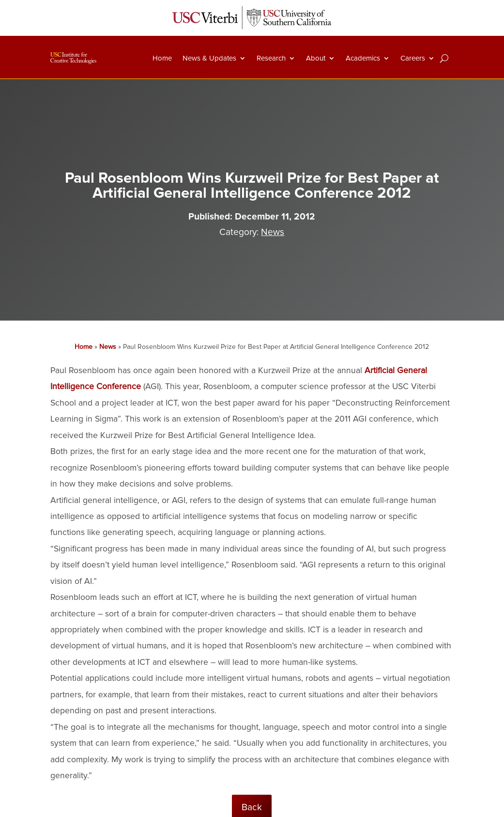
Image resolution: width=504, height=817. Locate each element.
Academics (363, 58)
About (316, 58)
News (273, 232)
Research (271, 58)
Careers (413, 58)
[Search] (444, 58)
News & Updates (209, 58)
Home (162, 58)
